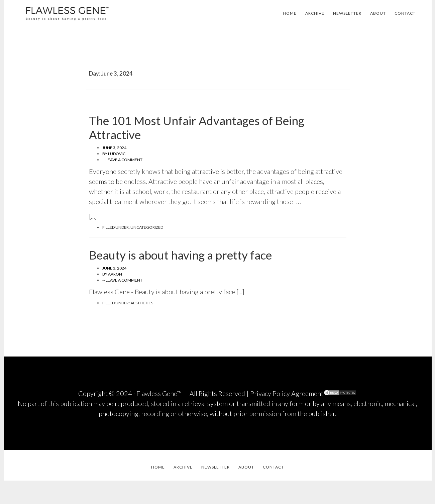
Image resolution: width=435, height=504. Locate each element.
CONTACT (405, 13)
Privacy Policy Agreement (287, 393)
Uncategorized (147, 227)
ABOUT (378, 13)
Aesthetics (142, 303)
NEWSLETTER (347, 13)
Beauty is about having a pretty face (180, 255)
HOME (290, 13)
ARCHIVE (315, 13)
